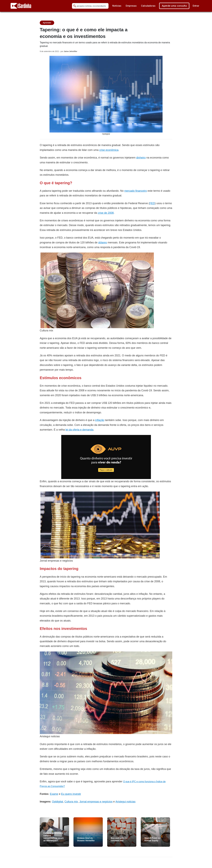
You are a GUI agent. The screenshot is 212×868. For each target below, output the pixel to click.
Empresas (131, 6)
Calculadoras (148, 6)
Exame (54, 794)
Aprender (47, 23)
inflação (100, 420)
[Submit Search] (75, 6)
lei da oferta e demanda (79, 430)
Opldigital (57, 802)
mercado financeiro (136, 191)
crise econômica (109, 150)
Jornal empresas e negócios (96, 802)
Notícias (117, 6)
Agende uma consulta (174, 6)
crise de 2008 (106, 213)
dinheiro (141, 158)
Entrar (196, 6)
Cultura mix (71, 802)
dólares (103, 242)
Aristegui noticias (125, 802)
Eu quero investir (71, 794)
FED (152, 203)
